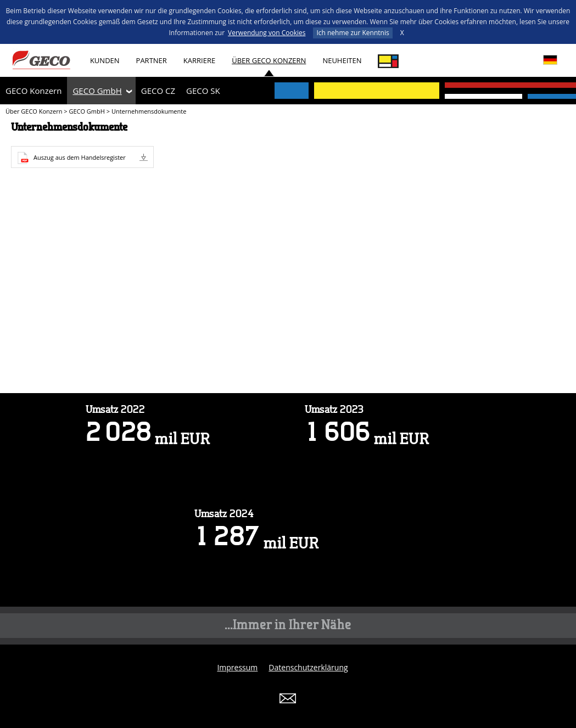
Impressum (237, 667)
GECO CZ (158, 91)
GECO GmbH (97, 91)
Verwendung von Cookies (267, 33)
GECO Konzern (33, 91)
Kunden (105, 60)
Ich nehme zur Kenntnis (353, 33)
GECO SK (203, 91)
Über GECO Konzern (269, 60)
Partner (152, 60)
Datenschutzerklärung (308, 667)
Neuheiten (342, 60)
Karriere (199, 60)
